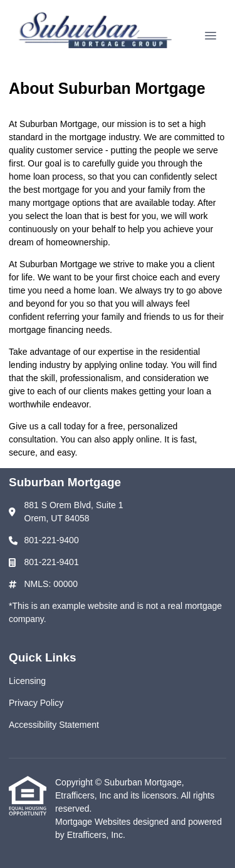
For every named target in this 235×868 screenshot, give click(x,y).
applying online (114, 365)
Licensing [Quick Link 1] (27, 681)
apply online (136, 439)
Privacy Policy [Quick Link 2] (36, 703)
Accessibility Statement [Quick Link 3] (54, 725)
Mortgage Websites (94, 822)
